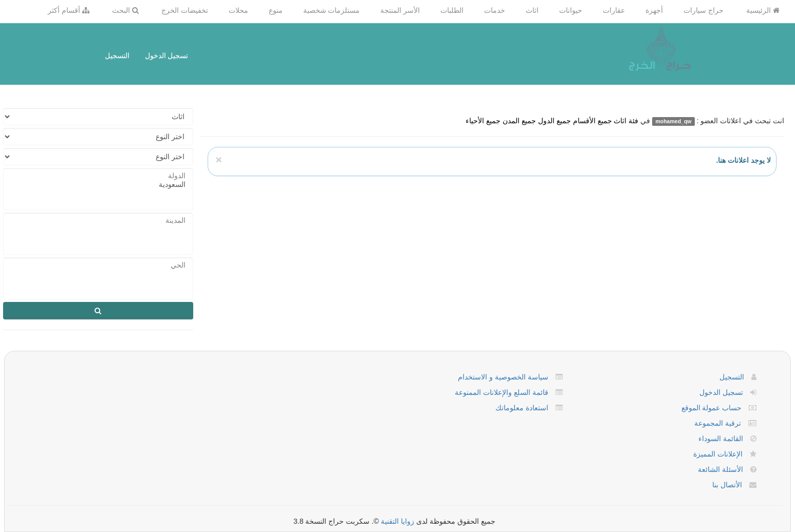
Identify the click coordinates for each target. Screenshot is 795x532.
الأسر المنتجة (400, 10)
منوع (276, 10)
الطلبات (452, 10)
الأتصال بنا (727, 485)
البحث (125, 10)
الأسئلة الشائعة (720, 469)
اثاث (532, 10)
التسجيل (117, 55)
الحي (98, 265)
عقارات (614, 10)
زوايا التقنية (397, 521)
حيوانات (571, 10)
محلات (238, 10)
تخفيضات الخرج (185, 10)
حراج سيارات (704, 10)
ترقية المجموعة (718, 423)
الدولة (98, 176)
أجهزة (654, 10)
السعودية (98, 185)
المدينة (98, 221)
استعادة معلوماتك (522, 408)
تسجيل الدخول (167, 55)
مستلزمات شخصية (332, 10)
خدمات (495, 10)
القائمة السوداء (721, 439)
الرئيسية (763, 10)
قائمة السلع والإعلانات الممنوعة (502, 392)
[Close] (218, 159)
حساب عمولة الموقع (712, 408)
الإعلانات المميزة (718, 454)
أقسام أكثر (69, 10)
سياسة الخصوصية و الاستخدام (503, 377)
